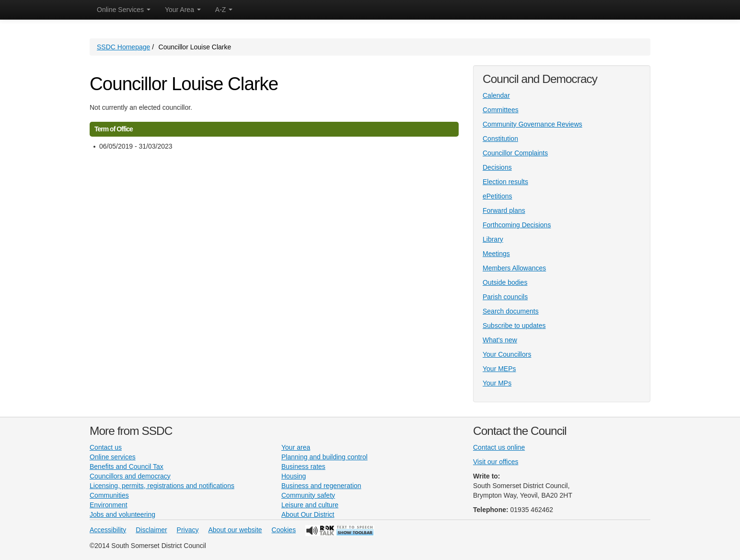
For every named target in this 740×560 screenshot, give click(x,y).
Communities (109, 495)
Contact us (106, 447)
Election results (505, 182)
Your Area (183, 10)
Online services (113, 457)
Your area (296, 447)
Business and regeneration (321, 486)
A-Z (224, 10)
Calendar (496, 95)
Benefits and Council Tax (127, 467)
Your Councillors (507, 354)
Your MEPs (499, 369)
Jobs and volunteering (122, 514)
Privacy (188, 530)
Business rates (303, 467)
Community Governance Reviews (532, 124)
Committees (501, 110)
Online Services (124, 10)
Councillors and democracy (130, 476)
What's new (500, 340)
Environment (109, 505)
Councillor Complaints (515, 153)
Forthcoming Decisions (517, 225)
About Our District (308, 514)
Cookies (284, 530)
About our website (235, 530)
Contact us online (499, 447)
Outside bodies (505, 282)
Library (493, 239)
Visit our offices (496, 462)
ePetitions (497, 196)
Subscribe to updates (514, 326)
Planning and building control (324, 457)
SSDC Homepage (123, 47)
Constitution (500, 139)
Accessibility (108, 530)
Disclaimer (151, 530)
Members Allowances (514, 268)
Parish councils (505, 297)
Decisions (497, 167)
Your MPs (497, 383)
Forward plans (504, 210)
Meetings (496, 254)
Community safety (308, 495)
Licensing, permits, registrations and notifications (162, 486)
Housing (294, 476)
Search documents (511, 311)
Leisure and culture (310, 505)
